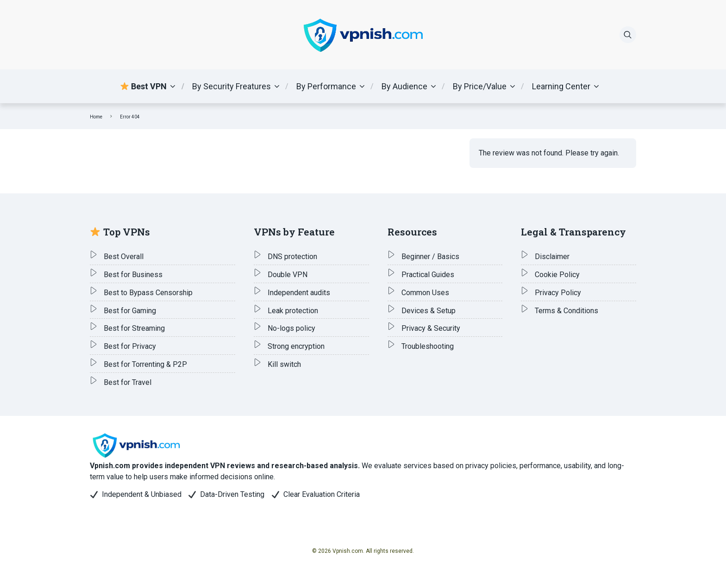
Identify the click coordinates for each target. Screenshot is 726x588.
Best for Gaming (130, 311)
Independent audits (299, 293)
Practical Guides (428, 275)
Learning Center (561, 86)
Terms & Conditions (566, 311)
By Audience (404, 86)
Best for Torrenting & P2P (145, 364)
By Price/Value (480, 86)
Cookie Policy (557, 275)
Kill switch (284, 364)
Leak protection (293, 311)
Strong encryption (296, 346)
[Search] (628, 35)
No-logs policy (291, 328)
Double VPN (288, 275)
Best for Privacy (130, 346)
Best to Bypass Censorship (148, 293)
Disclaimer (552, 257)
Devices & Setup (429, 311)
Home (96, 117)
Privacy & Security (431, 328)
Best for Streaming (134, 328)
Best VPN (144, 86)
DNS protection (292, 257)
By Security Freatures (232, 86)
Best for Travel (128, 382)
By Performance (326, 86)
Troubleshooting (428, 346)
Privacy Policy (558, 293)
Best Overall (124, 257)
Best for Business (133, 275)
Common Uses (425, 293)
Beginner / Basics (430, 257)
